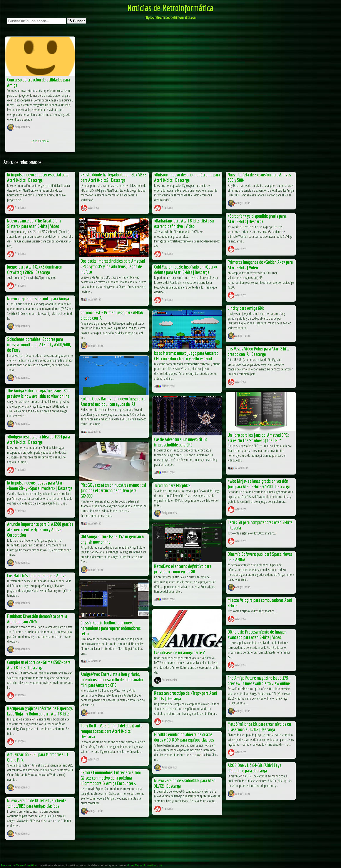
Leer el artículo (40, 141)
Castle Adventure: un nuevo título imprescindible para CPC (181, 442)
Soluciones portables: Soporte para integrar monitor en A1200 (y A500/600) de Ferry (39, 344)
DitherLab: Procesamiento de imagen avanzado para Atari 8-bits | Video (257, 634)
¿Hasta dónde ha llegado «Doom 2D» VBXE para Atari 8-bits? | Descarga (114, 177)
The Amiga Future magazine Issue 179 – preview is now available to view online (259, 680)
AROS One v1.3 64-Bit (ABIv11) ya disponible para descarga (254, 768)
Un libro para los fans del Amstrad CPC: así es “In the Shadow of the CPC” (258, 438)
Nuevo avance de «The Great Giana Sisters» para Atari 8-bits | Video (34, 223)
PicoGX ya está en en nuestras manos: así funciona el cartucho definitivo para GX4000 (113, 490)
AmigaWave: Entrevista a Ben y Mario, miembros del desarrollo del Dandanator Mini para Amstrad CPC (112, 680)
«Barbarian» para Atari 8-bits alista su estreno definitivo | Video (184, 223)
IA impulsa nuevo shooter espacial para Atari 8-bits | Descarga (38, 177)
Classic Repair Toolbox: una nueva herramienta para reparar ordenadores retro (111, 628)
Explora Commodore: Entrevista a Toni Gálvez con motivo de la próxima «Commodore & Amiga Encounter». (111, 778)
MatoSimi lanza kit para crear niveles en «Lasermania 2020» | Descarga (259, 727)
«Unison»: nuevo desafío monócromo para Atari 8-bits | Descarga (187, 177)
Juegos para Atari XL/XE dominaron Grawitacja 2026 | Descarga (35, 269)
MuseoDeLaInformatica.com (144, 865)
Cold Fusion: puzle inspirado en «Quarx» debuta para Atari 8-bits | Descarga (186, 269)
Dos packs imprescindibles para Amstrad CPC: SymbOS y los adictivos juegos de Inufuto (113, 266)
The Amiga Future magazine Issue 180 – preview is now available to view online (39, 393)
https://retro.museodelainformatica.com (170, 17)
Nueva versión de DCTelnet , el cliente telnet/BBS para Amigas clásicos (37, 803)
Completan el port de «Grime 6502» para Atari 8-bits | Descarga (39, 665)
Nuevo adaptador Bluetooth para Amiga (38, 298)
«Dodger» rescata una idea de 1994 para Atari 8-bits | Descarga (38, 439)
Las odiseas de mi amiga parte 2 (180, 652)
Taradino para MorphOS (172, 485)
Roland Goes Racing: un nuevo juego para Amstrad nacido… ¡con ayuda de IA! (113, 401)
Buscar (77, 21)
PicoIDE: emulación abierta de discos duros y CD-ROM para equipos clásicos (184, 737)
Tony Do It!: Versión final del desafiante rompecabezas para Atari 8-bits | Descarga (112, 731)
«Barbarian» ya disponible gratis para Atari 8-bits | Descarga (257, 219)
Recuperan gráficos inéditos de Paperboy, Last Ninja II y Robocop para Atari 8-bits (40, 711)
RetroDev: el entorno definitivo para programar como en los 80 (183, 569)
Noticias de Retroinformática (170, 8)
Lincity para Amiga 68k (246, 308)
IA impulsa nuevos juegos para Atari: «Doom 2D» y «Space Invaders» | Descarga (40, 485)
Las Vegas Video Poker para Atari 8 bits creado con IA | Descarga (259, 351)
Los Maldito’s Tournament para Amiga (37, 575)
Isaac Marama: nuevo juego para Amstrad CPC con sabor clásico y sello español (186, 356)
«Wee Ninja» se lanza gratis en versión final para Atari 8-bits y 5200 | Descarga (259, 484)
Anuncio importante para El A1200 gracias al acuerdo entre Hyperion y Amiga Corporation (40, 529)
